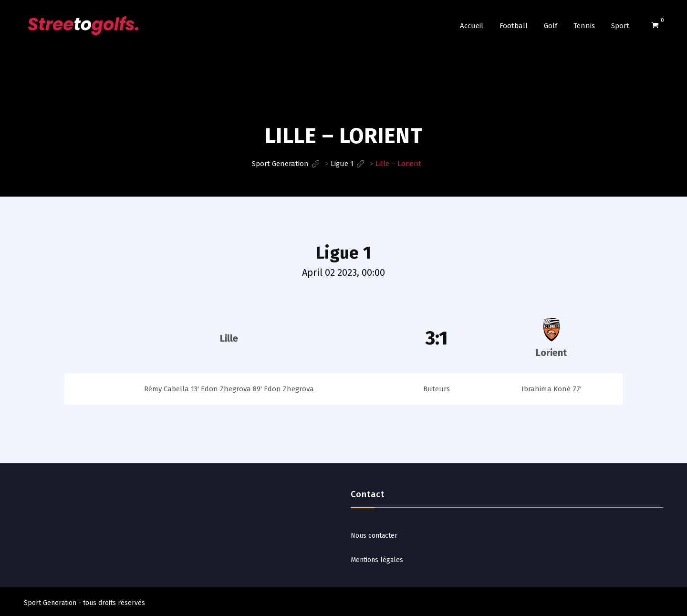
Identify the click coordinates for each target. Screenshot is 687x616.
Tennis (584, 26)
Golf (551, 26)
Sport (620, 26)
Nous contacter (374, 536)
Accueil (472, 26)
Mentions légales (377, 560)
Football (514, 26)
